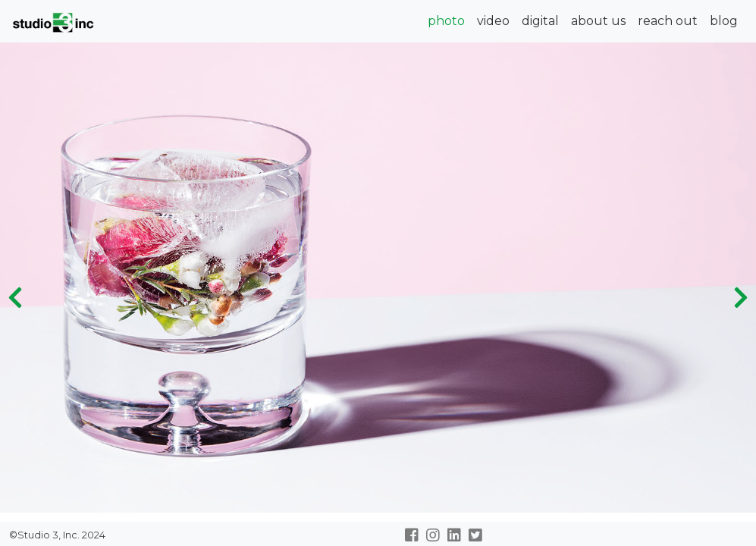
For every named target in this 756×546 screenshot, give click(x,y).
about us (598, 21)
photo (446, 21)
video (493, 21)
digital (540, 21)
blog (724, 21)
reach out (668, 21)
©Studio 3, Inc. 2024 (56, 535)
